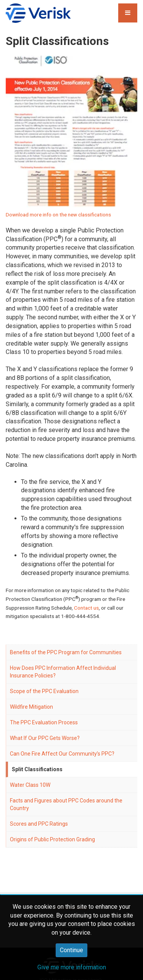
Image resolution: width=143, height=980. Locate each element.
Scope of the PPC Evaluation (44, 691)
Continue (71, 950)
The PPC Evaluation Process (44, 722)
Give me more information (72, 967)
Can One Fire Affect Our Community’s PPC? (62, 754)
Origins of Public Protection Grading (52, 839)
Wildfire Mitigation (31, 707)
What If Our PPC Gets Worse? (45, 738)
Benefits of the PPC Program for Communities (66, 652)
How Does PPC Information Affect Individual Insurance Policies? (63, 672)
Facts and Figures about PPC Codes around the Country (66, 804)
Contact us (86, 608)
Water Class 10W (30, 785)
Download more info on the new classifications (58, 215)
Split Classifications (37, 769)
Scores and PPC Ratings (39, 824)
